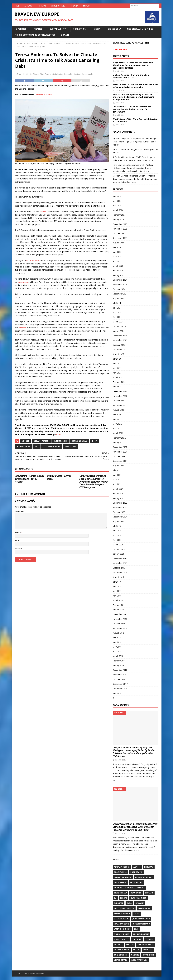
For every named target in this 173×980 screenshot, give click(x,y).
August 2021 (118, 466)
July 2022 (117, 415)
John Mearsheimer (141, 919)
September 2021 (120, 461)
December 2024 (120, 280)
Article (26, 441)
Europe (124, 898)
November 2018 (120, 619)
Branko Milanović (144, 877)
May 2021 (117, 480)
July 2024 (117, 303)
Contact (74, 6)
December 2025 (120, 224)
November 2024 (120, 285)
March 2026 (118, 210)
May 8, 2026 (120, 833)
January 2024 (118, 331)
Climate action (41, 441)
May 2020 (117, 535)
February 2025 (119, 270)
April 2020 (117, 540)
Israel (137, 914)
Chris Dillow (120, 882)
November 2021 (120, 452)
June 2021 (117, 475)
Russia (136, 950)
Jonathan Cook (121, 924)
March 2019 (118, 600)
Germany (140, 903)
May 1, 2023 (24, 74)
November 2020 (120, 507)
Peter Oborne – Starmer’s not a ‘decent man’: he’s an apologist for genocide (135, 86)
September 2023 (120, 350)
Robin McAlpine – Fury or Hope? (59, 477)
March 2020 (118, 545)
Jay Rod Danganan (121, 138)
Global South (24, 446)
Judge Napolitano (141, 924)
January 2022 (118, 442)
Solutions (77, 74)
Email (18, 540)
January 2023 (118, 387)
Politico (118, 945)
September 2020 (120, 517)
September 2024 (120, 294)
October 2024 (119, 289)
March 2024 (118, 322)
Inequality (69, 74)
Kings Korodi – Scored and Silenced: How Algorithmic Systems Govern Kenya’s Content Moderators (133, 65)
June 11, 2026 (120, 760)
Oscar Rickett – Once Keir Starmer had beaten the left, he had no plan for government (132, 109)
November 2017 (120, 675)
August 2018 (118, 633)
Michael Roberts (141, 934)
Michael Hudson (122, 934)
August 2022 (118, 410)
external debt (33, 260)
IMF (37, 446)
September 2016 (120, 689)
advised (23, 328)
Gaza (129, 903)
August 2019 (118, 577)
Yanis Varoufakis (139, 960)
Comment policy (58, 6)
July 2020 (117, 526)
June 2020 (117, 531)
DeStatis (149, 893)
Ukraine (135, 955)
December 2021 (120, 447)
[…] (114, 780)
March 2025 (118, 266)
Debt (94, 441)
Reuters (130, 945)
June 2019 (117, 586)
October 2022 (119, 401)
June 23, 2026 (119, 81)
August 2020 (118, 521)
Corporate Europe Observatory (129, 888)
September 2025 (120, 238)
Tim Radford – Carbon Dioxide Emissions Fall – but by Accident (30, 479)
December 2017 (120, 670)
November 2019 (120, 563)
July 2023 (117, 359)
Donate (43, 6)
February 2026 (119, 215)
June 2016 (117, 693)
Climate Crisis (38, 74)
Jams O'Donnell (120, 149)
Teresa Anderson (52, 446)
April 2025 (117, 261)
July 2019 (117, 582)
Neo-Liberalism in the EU (140, 29)
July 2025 (117, 247)
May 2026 (117, 201)
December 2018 (120, 614)
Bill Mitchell (120, 872)
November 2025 (120, 229)
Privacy (86, 6)
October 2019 (119, 568)
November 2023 (120, 340)
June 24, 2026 (119, 71)
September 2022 (120, 405)
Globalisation (58, 74)
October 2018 (119, 624)
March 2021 (118, 489)
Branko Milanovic (123, 877)
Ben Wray (149, 867)
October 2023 (119, 345)
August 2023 (118, 354)
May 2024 (117, 312)
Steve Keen (148, 950)
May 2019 (117, 591)
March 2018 (118, 656)
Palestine (137, 939)
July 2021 (117, 470)
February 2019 (119, 605)
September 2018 (120, 628)
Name (18, 532)
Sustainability (58, 29)
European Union (139, 898)
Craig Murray (120, 893)
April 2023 (117, 373)
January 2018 (118, 665)
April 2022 (117, 429)
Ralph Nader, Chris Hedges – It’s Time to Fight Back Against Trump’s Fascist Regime (135, 142)
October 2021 (119, 456)
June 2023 (117, 363)
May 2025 (117, 257)
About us (28, 6)
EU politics (20, 29)
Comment (20, 511)
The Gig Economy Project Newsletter (35, 35)
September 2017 (120, 684)
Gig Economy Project (124, 908)
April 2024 (117, 317)
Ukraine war (149, 955)
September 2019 (120, 572)
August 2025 (118, 243)
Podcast (150, 939)
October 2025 (119, 233)
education (23, 282)
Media (97, 29)
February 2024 (119, 326)
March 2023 (118, 377)
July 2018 (117, 637)
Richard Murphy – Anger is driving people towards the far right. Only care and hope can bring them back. (135, 179)
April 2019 (117, 596)
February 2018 (119, 661)
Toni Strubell (121, 955)
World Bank (70, 446)
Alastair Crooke (122, 867)
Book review (136, 872)
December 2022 (120, 391)
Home (17, 6)
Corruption (80, 29)
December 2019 (120, 559)
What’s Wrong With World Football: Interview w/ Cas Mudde (135, 120)
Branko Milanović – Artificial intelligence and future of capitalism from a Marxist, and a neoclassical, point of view (133, 168)
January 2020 (118, 554)
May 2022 (117, 424)
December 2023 (120, 336)
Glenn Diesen (144, 908)
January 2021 (118, 498)
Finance (38, 29)
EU (115, 898)
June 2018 (117, 642)
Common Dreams (43, 95)
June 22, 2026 (119, 115)
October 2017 (119, 679)
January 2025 (118, 275)
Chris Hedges (136, 882)
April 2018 (117, 651)
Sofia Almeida (119, 157)
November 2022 (120, 396)
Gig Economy (115, 29)
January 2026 (118, 219)
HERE (59, 434)
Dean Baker (136, 893)
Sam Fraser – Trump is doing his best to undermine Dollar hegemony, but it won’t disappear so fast (133, 97)
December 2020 (120, 503)
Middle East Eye (121, 939)
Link (136, 929)
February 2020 (119, 549)
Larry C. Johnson (122, 929)
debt (44, 212)
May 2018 (117, 647)
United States (121, 960)
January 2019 (118, 610)
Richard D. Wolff (146, 945)
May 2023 (117, 368)
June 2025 (117, 252)
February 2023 (119, 382)
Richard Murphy (122, 950)
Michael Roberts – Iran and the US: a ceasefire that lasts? (131, 76)
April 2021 (117, 484)
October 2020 (119, 512)
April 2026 (117, 206)
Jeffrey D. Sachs (121, 919)
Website (19, 549)
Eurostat (119, 903)
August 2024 (118, 298)
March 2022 (118, 433)
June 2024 (117, 308)
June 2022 (117, 419)
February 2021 (119, 493)
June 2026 (117, 196)
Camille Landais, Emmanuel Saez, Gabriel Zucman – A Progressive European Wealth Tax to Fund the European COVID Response (93, 482)
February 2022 (119, 438)
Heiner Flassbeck (122, 914)
